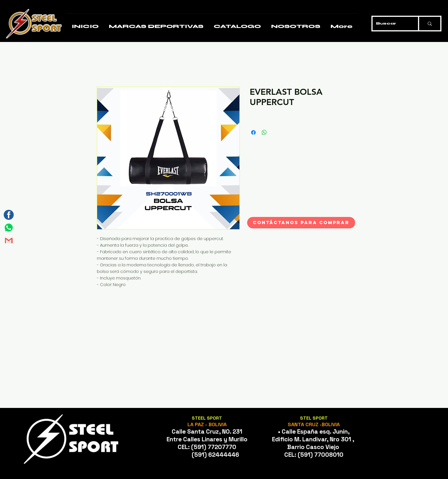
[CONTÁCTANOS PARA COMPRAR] (301, 223)
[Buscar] (391, 24)
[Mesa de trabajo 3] (9, 215)
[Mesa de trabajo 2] (9, 240)
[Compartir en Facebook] (253, 132)
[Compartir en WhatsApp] (264, 132)
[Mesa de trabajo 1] (9, 228)
